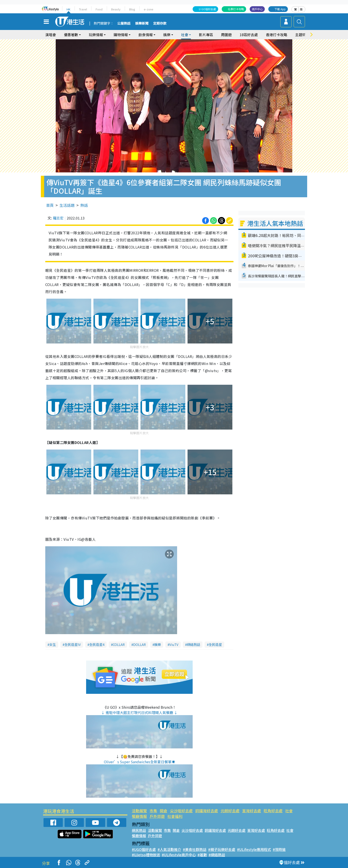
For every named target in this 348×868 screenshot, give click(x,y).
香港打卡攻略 (277, 35)
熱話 (84, 205)
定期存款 (160, 24)
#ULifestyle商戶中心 (179, 855)
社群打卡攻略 (236, 9)
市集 (153, 811)
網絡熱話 (194, 644)
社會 (185, 35)
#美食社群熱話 (195, 849)
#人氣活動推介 (169, 849)
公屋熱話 (124, 24)
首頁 (50, 205)
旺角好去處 (273, 811)
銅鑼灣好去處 (207, 811)
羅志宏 (58, 218)
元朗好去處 (230, 811)
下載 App (280, 9)
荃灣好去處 (252, 811)
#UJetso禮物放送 (146, 855)
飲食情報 (146, 35)
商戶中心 (257, 9)
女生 (53, 644)
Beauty (116, 9)
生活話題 (67, 205)
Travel (83, 9)
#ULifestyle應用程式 (254, 849)
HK (68, 9)
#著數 (202, 855)
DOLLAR (139, 644)
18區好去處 (249, 35)
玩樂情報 (96, 35)
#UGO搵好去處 (144, 849)
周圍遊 (226, 35)
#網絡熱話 (217, 855)
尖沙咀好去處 (181, 811)
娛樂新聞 (142, 24)
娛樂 (167, 35)
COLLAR (119, 644)
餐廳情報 (139, 816)
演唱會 (51, 35)
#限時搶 (279, 849)
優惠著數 (71, 35)
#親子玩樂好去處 (222, 849)
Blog (132, 9)
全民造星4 (97, 644)
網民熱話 (139, 830)
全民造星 (215, 644)
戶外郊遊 (157, 816)
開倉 (164, 811)
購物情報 (121, 35)
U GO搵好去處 (207, 9)
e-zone (149, 9)
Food (99, 9)
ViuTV (174, 644)
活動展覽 (139, 811)
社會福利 (175, 816)
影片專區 (206, 35)
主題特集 (302, 35)
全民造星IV (73, 644)
